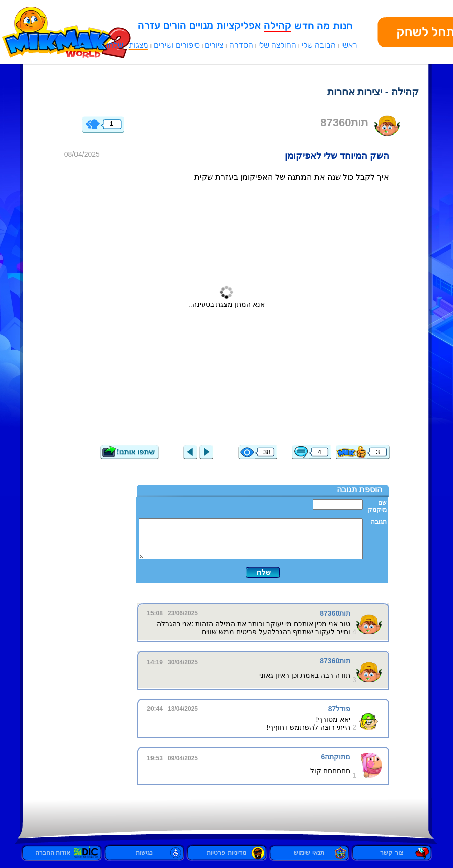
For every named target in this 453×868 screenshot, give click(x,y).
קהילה (278, 25)
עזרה (149, 25)
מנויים (201, 25)
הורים (175, 25)
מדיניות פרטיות (226, 853)
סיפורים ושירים (177, 45)
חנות (343, 26)
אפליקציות (239, 25)
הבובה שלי (319, 45)
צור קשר (391, 853)
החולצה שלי (277, 45)
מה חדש (312, 26)
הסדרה (241, 45)
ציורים (214, 45)
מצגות (139, 45)
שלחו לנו (109, 45)
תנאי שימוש (309, 853)
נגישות (144, 853)
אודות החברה (61, 853)
